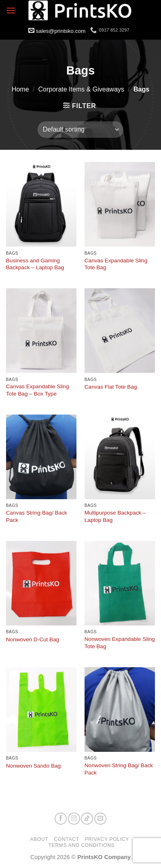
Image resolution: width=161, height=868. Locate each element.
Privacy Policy (107, 839)
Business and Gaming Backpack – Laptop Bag (35, 264)
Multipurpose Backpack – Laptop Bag (115, 516)
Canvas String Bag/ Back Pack (37, 516)
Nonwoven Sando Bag (33, 766)
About (39, 839)
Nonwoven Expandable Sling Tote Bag (120, 643)
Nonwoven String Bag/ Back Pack (119, 769)
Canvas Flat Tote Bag (111, 387)
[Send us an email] (100, 819)
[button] (11, 10)
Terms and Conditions (82, 845)
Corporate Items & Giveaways (82, 89)
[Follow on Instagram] (74, 819)
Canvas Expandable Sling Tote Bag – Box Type (38, 390)
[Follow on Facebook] (61, 819)
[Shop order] (80, 130)
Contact (67, 839)
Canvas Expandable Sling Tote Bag (116, 264)
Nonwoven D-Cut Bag (33, 639)
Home (20, 89)
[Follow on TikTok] (87, 819)
